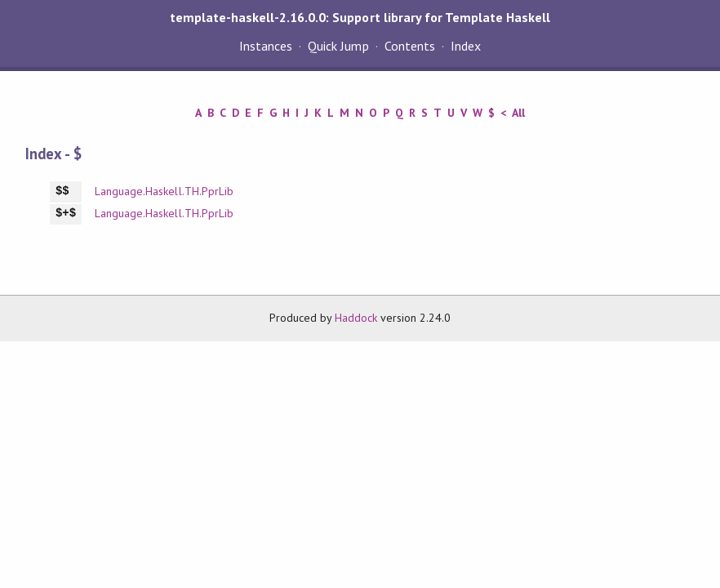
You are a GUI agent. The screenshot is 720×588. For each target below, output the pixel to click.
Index (466, 46)
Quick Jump (338, 46)
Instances (266, 46)
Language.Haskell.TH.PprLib (164, 191)
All (518, 113)
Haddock (356, 318)
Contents (410, 46)
